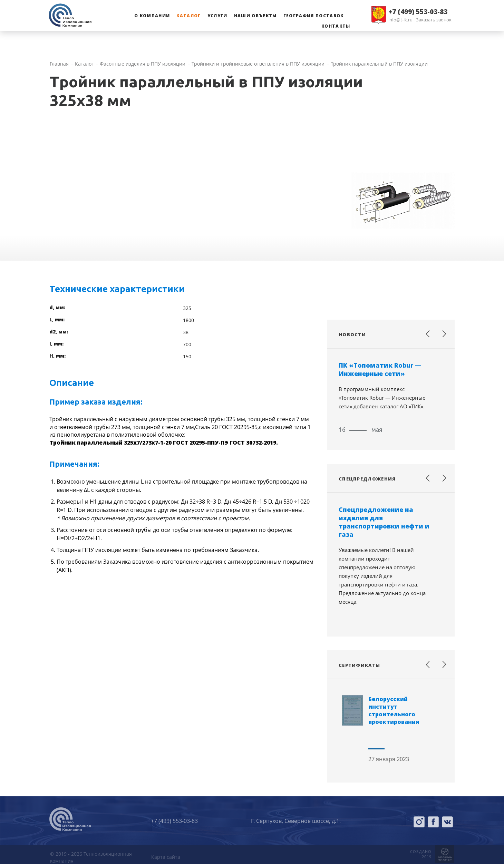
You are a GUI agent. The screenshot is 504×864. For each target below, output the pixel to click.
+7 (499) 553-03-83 (418, 12)
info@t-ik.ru (400, 20)
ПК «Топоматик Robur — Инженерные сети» (380, 369)
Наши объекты (255, 16)
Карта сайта (166, 857)
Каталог (188, 16)
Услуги (217, 16)
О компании (152, 16)
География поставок (314, 16)
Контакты (336, 26)
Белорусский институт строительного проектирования (394, 710)
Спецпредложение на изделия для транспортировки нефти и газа (384, 522)
